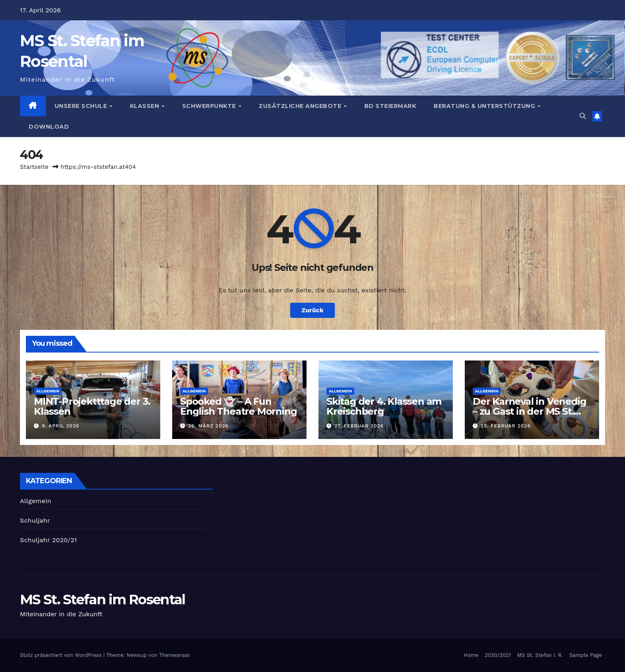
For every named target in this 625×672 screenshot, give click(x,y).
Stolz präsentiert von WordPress (62, 655)
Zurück (312, 310)
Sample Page (586, 655)
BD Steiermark (390, 106)
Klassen (145, 106)
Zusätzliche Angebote (301, 106)
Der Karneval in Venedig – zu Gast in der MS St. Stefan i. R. (529, 411)
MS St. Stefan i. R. (540, 655)
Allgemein (48, 391)
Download (49, 127)
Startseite (34, 167)
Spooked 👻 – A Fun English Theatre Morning (238, 406)
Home (471, 655)
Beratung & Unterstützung (485, 106)
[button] (583, 116)
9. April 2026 (61, 426)
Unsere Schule (82, 106)
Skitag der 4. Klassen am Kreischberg (384, 406)
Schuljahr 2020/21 (48, 540)
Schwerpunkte (210, 106)
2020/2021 (498, 655)
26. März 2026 (208, 426)
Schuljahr (35, 520)
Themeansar (175, 655)
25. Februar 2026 (506, 426)
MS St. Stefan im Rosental (103, 600)
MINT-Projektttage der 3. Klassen (92, 406)
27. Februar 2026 (359, 426)
